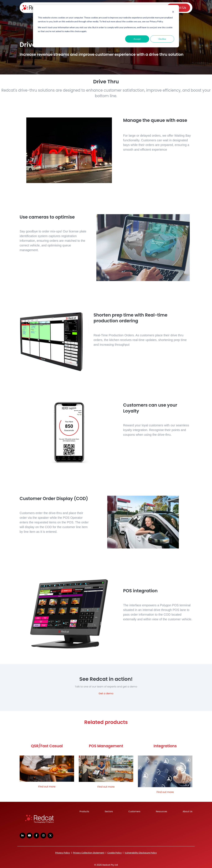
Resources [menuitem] (161, 811)
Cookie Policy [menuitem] (114, 853)
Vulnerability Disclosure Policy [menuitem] (141, 853)
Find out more (47, 787)
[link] (39, 819)
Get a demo (106, 693)
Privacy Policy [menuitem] (63, 853)
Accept (137, 39)
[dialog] (106, 26)
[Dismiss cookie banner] (173, 12)
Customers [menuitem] (134, 811)
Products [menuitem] (84, 811)
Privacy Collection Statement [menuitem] (89, 853)
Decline (162, 39)
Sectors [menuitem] (109, 811)
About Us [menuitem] (188, 811)
